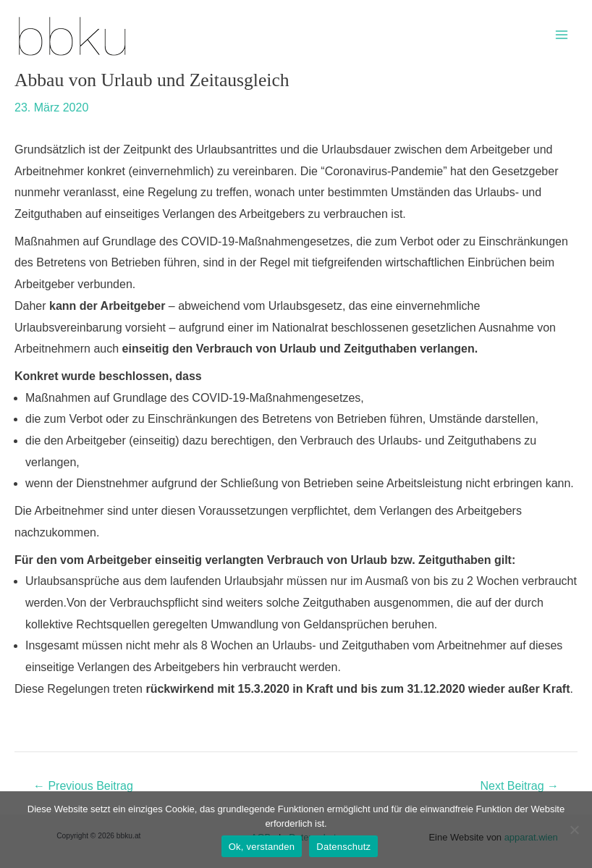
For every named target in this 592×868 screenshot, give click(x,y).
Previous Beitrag (83, 786)
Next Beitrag (520, 786)
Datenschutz (343, 847)
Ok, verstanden (262, 847)
